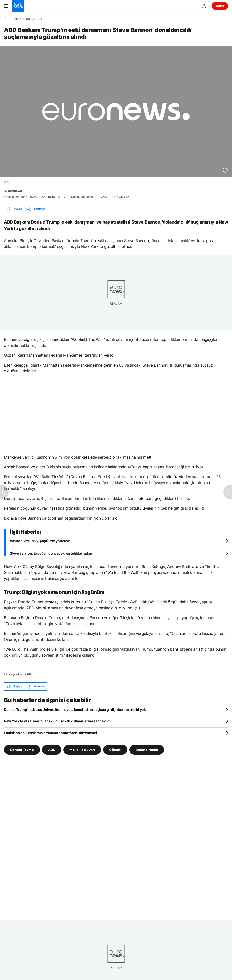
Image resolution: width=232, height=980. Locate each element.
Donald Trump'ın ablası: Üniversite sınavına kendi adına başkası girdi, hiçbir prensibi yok (75, 710)
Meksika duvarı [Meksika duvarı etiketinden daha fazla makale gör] (82, 749)
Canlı (220, 6)
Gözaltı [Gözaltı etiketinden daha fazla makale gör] (115, 749)
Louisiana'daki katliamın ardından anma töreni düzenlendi (50, 733)
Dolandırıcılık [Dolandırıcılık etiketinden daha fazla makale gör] (147, 749)
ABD (44, 19)
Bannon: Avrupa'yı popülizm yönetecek (41, 541)
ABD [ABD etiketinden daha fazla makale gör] (52, 749)
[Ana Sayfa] (5, 19)
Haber (16, 19)
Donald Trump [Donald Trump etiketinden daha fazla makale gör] (22, 749)
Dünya (31, 19)
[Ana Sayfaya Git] (18, 6)
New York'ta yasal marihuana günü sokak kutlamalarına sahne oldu (58, 721)
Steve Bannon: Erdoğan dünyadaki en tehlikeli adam (51, 553)
